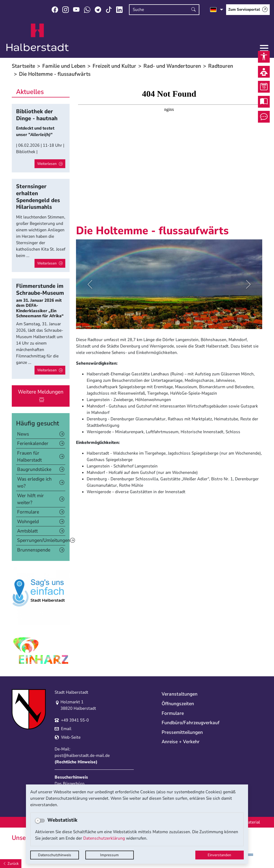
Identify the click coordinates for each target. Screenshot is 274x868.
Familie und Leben (64, 66)
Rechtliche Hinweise (76, 762)
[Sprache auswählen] (217, 10)
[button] (90, 284)
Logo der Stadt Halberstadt (38, 37)
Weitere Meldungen (41, 392)
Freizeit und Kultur (114, 66)
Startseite (23, 66)
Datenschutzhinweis (55, 855)
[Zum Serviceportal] (248, 10)
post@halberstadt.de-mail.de (82, 756)
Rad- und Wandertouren (172, 66)
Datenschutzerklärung (104, 838)
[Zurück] (11, 864)
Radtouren (221, 66)
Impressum (109, 855)
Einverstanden (219, 855)
